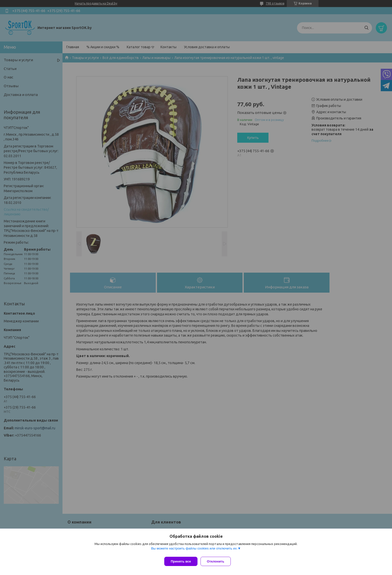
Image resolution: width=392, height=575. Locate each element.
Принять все (181, 561)
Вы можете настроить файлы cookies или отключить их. (194, 550)
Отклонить (218, 561)
